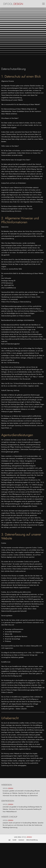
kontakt (14, 840)
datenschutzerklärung (32, 840)
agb (9, 840)
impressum (21, 840)
